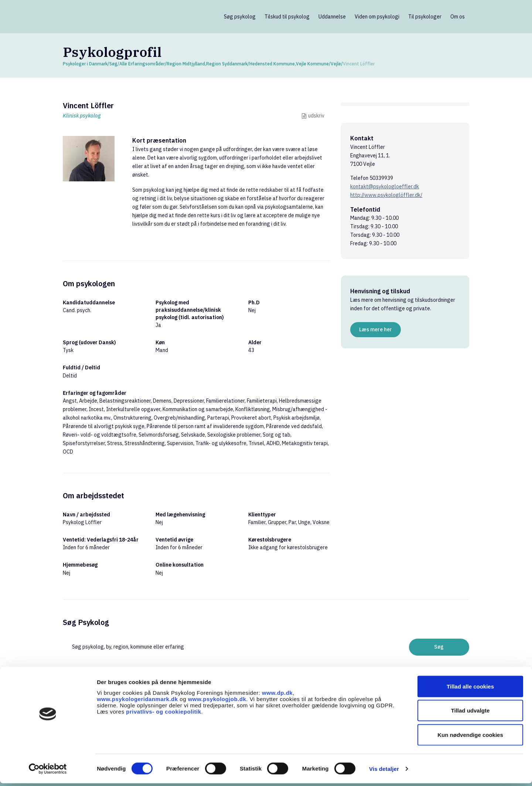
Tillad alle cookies (470, 689)
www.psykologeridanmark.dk (137, 702)
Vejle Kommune (312, 64)
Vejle (336, 64)
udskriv (316, 116)
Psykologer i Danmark (85, 64)
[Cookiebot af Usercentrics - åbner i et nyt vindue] (48, 772)
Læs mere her (376, 329)
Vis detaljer (384, 771)
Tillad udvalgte (470, 713)
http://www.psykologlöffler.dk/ (386, 195)
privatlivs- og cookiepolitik (163, 714)
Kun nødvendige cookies (470, 737)
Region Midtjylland (186, 64)
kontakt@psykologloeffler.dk (385, 187)
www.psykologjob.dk (217, 702)
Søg (113, 64)
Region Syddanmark (227, 64)
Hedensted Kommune (272, 64)
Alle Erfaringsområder (142, 64)
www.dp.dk (277, 695)
